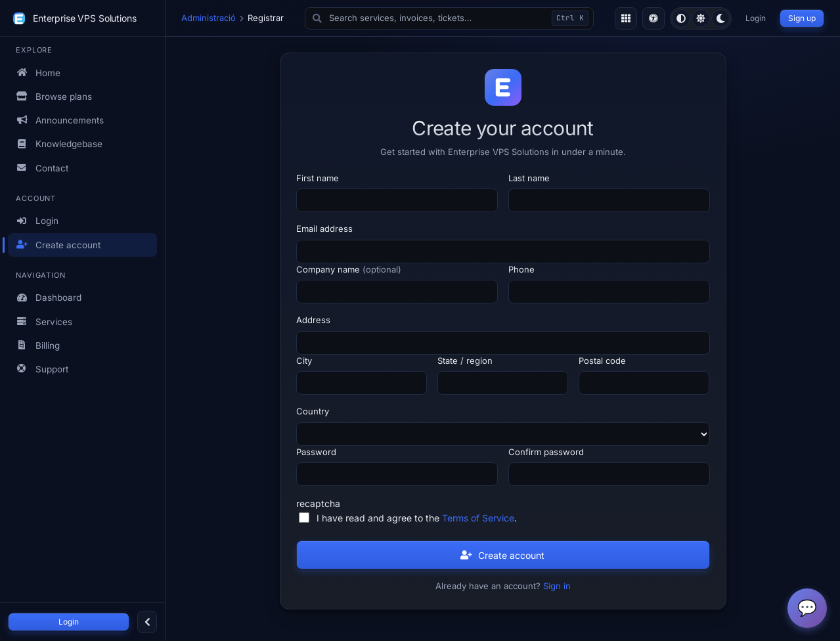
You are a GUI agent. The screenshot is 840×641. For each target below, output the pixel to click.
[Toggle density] (626, 18)
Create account (502, 555)
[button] (449, 18)
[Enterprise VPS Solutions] (19, 18)
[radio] (681, 18)
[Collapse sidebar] (147, 622)
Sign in (557, 586)
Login (69, 622)
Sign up (802, 18)
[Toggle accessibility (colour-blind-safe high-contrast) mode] (653, 18)
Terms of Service (478, 518)
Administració (209, 18)
